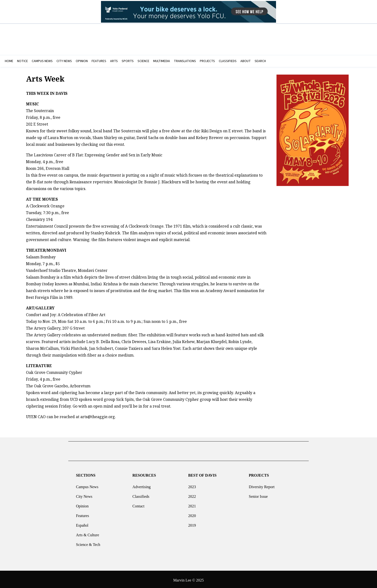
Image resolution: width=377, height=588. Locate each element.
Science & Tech (88, 543)
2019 (192, 523)
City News (84, 495)
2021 (192, 504)
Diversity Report (262, 485)
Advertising (142, 485)
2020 (192, 514)
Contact (138, 504)
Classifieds (141, 495)
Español (82, 523)
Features (82, 514)
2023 (192, 485)
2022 (192, 495)
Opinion (82, 504)
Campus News (87, 485)
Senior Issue (258, 495)
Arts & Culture (88, 533)
